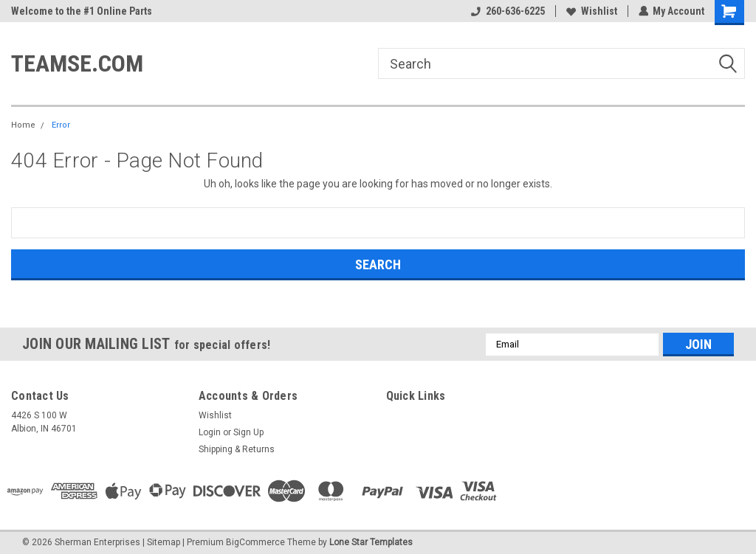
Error (61, 125)
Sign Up (248, 432)
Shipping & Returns (237, 449)
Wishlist (591, 11)
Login (210, 432)
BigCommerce (255, 542)
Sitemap (164, 542)
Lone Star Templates (371, 542)
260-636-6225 (507, 11)
